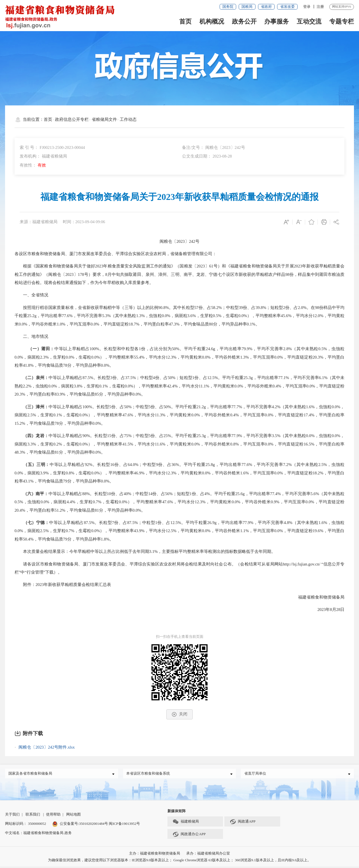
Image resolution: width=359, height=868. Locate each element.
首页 (185, 21)
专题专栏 (342, 21)
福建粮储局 (186, 823)
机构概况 (212, 21)
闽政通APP (243, 823)
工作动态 (128, 119)
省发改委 (287, 7)
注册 (320, 7)
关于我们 (12, 816)
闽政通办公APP (189, 836)
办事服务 (277, 21)
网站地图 (73, 816)
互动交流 (309, 21)
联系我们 (33, 816)
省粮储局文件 (104, 119)
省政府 (266, 7)
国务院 (228, 7)
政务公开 (244, 21)
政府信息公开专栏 (72, 119)
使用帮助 (53, 816)
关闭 (179, 714)
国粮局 (247, 7)
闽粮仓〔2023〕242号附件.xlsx (47, 747)
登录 (307, 7)
